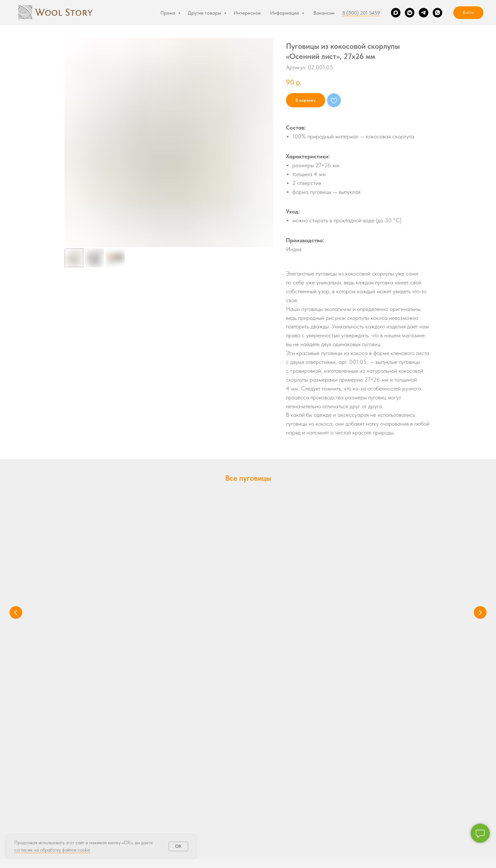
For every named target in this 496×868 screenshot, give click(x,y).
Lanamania (75, 801)
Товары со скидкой (83, 811)
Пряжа (168, 13)
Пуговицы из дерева (387, 562)
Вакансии (324, 13)
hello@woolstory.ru (248, 689)
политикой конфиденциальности (375, 790)
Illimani (71, 781)
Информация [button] (285, 13)
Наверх (474, 859)
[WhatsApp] (437, 13)
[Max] (396, 13)
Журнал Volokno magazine (185, 831)
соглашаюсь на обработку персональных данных (382, 795)
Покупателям (267, 791)
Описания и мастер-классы (186, 781)
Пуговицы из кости (290, 562)
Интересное (247, 13)
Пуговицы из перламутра (190, 566)
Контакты (264, 801)
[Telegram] (424, 13)
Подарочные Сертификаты (185, 771)
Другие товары (205, 13)
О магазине (266, 781)
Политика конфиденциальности (240, 859)
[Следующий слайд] (480, 543)
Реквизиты (189, 859)
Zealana (72, 771)
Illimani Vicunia (79, 791)
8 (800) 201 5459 (361, 13)
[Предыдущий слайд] (16, 543)
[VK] (410, 13)
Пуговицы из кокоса (102, 562)
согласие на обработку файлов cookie (52, 850)
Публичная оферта (299, 859)
